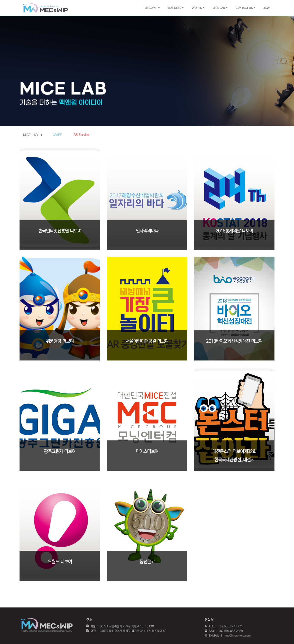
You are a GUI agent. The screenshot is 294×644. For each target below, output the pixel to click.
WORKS (197, 8)
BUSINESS (174, 8)
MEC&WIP (151, 8)
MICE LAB (219, 8)
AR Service (81, 135)
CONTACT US (244, 8)
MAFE (58, 135)
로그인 (267, 8)
